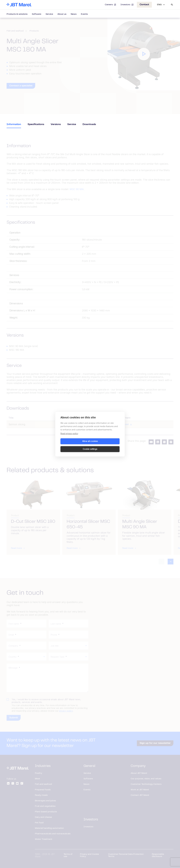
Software (37, 14)
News (74, 14)
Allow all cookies (75, 445)
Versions (56, 124)
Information (14, 124)
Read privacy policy (69, 437)
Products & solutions (17, 14)
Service (49, 14)
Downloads (89, 124)
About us (62, 14)
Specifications (36, 124)
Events (84, 14)
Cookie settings (105, 445)
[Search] (172, 5)
